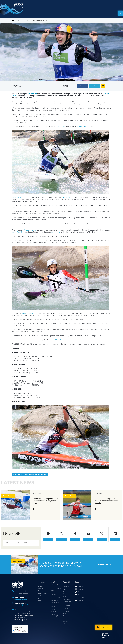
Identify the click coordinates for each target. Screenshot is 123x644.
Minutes (41, 591)
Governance (109, 13)
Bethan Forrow (28, 313)
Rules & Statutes (41, 587)
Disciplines (88, 13)
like (48, 539)
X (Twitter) (81, 598)
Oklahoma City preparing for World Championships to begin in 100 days (47, 501)
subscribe (88, 539)
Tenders (65, 619)
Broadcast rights (66, 612)
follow (75, 539)
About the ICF (67, 586)
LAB (103, 637)
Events (79, 13)
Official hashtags (53, 610)
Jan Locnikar (56, 232)
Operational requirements (55, 601)
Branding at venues (54, 606)
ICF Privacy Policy (42, 599)
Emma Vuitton (61, 127)
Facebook (81, 586)
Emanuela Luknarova (27, 340)
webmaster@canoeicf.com (23, 605)
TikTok (80, 592)
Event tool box (55, 598)
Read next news (102, 565)
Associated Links (66, 623)
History (65, 589)
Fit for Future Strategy (42, 595)
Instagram (81, 589)
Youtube (80, 595)
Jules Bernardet (67, 197)
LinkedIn (80, 601)
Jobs (64, 597)
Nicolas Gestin (17, 197)
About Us (98, 13)
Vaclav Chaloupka (44, 224)
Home (57, 13)
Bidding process (53, 594)
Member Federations (67, 605)
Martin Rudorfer (18, 232)
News (63, 13)
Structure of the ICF (68, 593)
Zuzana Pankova (83, 127)
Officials (65, 609)
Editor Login (106, 627)
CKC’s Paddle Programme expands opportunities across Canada (106, 501)
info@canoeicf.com (21, 599)
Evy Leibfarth (32, 94)
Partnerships (67, 616)
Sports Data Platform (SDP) (55, 615)
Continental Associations (67, 600)
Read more (39, 509)
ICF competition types (56, 589)
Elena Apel (59, 340)
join (61, 539)
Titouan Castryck (30, 230)
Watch (71, 13)
